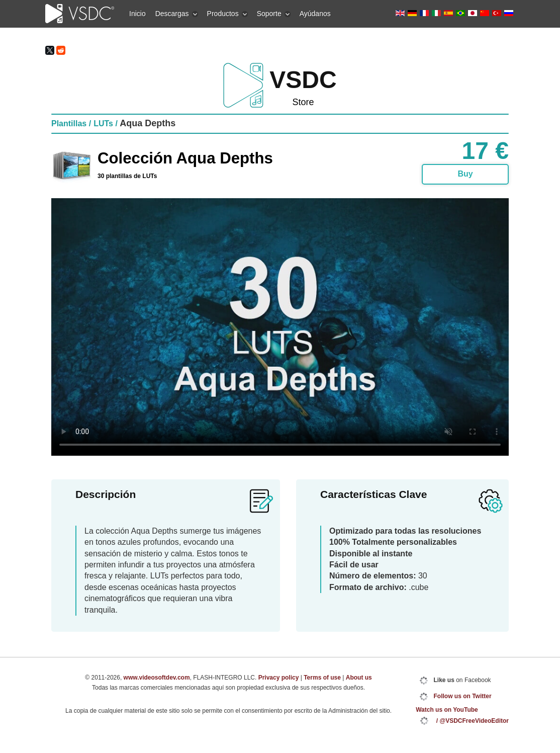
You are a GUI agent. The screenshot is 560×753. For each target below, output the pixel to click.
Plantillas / (71, 123)
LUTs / (106, 123)
